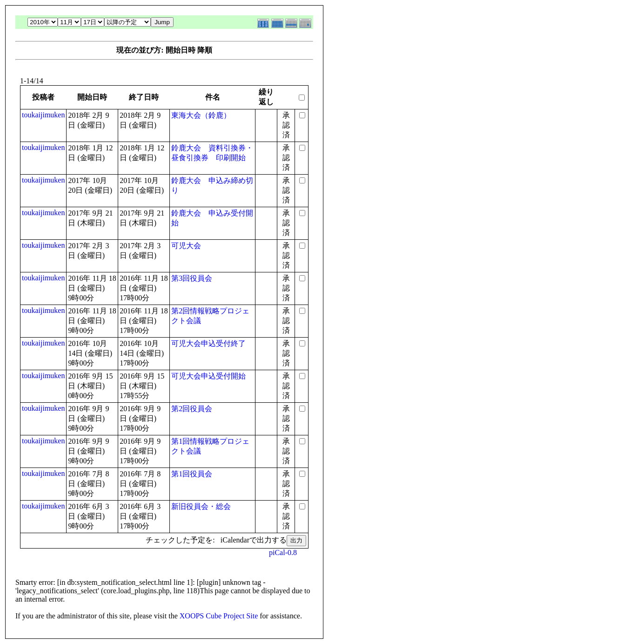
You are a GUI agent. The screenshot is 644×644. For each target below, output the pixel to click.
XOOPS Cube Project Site (219, 616)
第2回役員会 (192, 409)
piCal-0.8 (283, 552)
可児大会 (186, 246)
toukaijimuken (43, 115)
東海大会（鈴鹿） (201, 115)
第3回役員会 (192, 278)
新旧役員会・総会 (201, 506)
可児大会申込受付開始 (208, 376)
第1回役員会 (192, 474)
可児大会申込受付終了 (208, 343)
